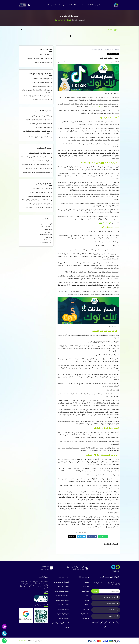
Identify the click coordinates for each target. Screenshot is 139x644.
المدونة (64, 5)
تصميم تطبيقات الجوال (46, 227)
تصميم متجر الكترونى (62, 587)
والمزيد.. (66, 627)
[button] (29, 5)
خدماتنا (83, 5)
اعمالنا (76, 5)
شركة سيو (49, 237)
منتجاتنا (70, 5)
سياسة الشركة (85, 614)
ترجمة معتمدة (48, 240)
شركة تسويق (48, 229)
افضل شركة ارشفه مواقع (45, 235)
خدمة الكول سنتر (64, 618)
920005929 (45, 567)
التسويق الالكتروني (109, 50)
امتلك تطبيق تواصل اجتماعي (60, 623)
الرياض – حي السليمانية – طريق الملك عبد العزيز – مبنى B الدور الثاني (70, 568)
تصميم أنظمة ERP (63, 605)
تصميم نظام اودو (64, 609)
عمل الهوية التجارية (63, 614)
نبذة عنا (91, 5)
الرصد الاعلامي (55, 5)
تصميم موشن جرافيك (62, 600)
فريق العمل (86, 587)
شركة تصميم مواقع (46, 224)
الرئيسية (97, 5)
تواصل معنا (45, 5)
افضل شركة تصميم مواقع (61, 582)
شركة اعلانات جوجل (105, 223)
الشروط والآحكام (85, 618)
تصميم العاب (48, 232)
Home (117, 50)
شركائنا (87, 605)
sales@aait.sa (45, 569)
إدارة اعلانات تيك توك (97, 107)
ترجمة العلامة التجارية (46, 243)
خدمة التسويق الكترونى (62, 596)
